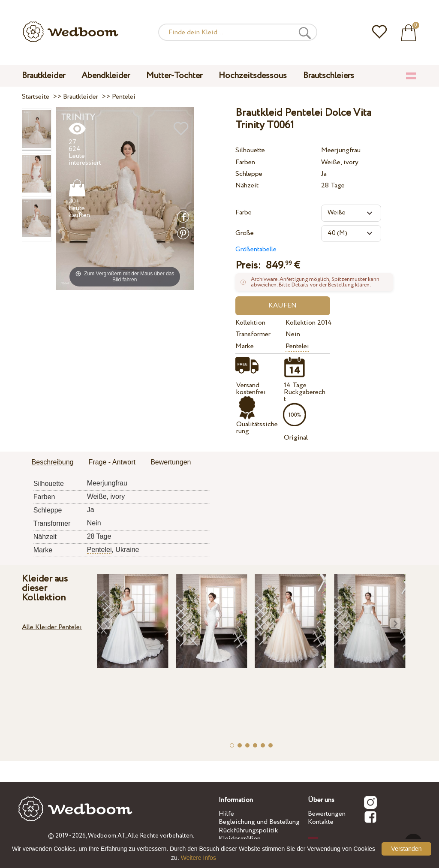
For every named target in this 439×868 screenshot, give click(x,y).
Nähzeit (247, 185)
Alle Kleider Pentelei (52, 627)
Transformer (253, 334)
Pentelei (297, 346)
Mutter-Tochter (174, 76)
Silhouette (250, 150)
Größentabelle (256, 249)
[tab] (53, 463)
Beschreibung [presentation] (53, 462)
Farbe (244, 212)
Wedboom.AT (107, 836)
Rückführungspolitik (248, 830)
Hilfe (226, 814)
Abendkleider (106, 76)
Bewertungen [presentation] (171, 462)
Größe (245, 233)
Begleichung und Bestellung (259, 822)
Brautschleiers (329, 76)
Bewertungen (327, 814)
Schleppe (249, 174)
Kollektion (250, 323)
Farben (245, 162)
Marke (245, 346)
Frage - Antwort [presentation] (112, 462)
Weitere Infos (198, 858)
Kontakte (321, 822)
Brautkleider (44, 76)
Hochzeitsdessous (253, 76)
